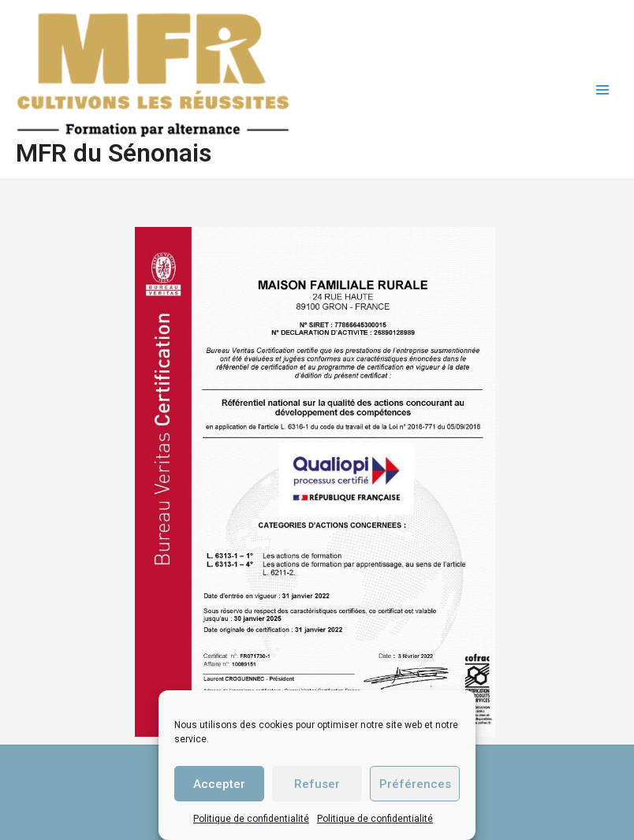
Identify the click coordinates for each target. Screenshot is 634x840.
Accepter (219, 784)
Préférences (415, 784)
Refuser (317, 784)
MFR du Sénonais (114, 153)
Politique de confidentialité (251, 819)
